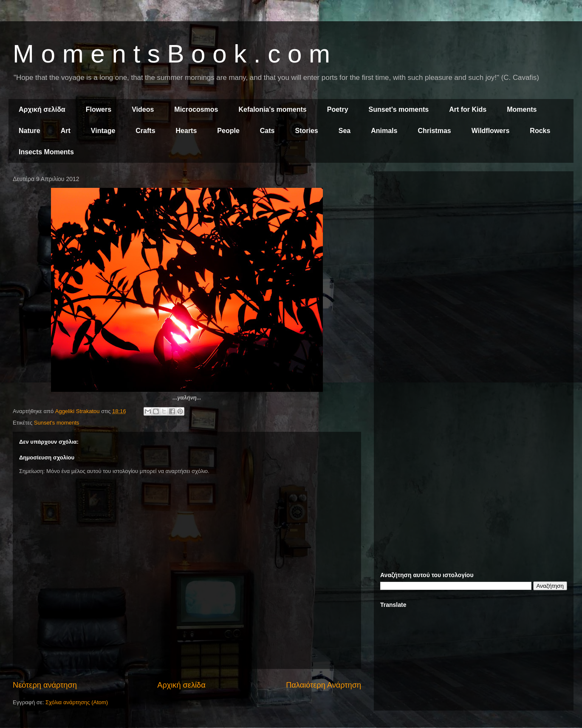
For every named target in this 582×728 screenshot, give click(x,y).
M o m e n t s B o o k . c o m (171, 54)
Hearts (186, 131)
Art (66, 131)
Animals (384, 131)
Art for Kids (468, 109)
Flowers (99, 109)
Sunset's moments (399, 109)
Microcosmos (196, 109)
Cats (267, 131)
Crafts (145, 131)
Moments (522, 109)
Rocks (540, 131)
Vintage (103, 131)
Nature (30, 131)
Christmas (434, 131)
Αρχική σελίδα (42, 109)
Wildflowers (491, 131)
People (228, 131)
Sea (345, 131)
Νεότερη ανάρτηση (45, 685)
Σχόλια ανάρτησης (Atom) (77, 702)
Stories (307, 131)
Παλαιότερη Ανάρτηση (323, 685)
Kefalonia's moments (272, 109)
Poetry (338, 109)
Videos (143, 109)
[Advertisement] (474, 237)
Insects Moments (46, 152)
